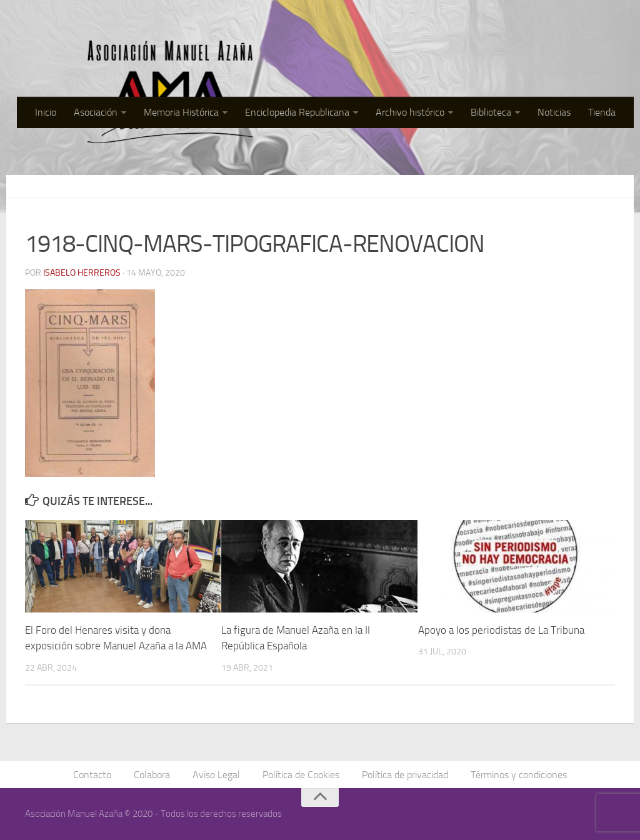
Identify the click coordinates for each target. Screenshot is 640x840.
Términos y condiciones (519, 775)
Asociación (96, 112)
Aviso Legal (216, 775)
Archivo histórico (410, 112)
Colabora (152, 775)
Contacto (92, 775)
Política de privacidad (405, 775)
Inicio (46, 112)
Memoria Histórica (181, 112)
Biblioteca (491, 112)
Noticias (554, 112)
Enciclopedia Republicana (297, 112)
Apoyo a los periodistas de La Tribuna (501, 630)
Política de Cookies (301, 775)
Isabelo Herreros (82, 273)
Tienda (602, 112)
